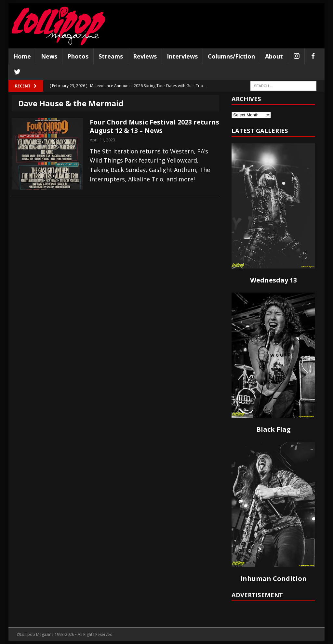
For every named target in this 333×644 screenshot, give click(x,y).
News (49, 56)
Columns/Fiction (231, 56)
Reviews (145, 56)
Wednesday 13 (273, 280)
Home (22, 56)
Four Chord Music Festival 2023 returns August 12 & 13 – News (154, 126)
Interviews (182, 56)
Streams (111, 56)
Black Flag (273, 429)
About (274, 56)
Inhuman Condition (273, 578)
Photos (78, 56)
